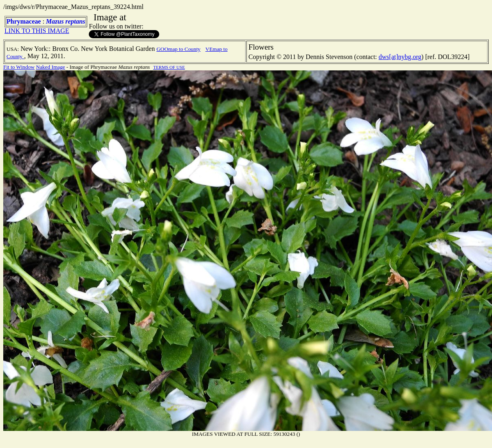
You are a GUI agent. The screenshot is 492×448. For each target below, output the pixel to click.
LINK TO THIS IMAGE (37, 31)
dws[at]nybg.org (400, 57)
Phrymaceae (24, 21)
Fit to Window (19, 67)
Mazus (55, 21)
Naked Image (50, 67)
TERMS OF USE (169, 67)
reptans (75, 21)
